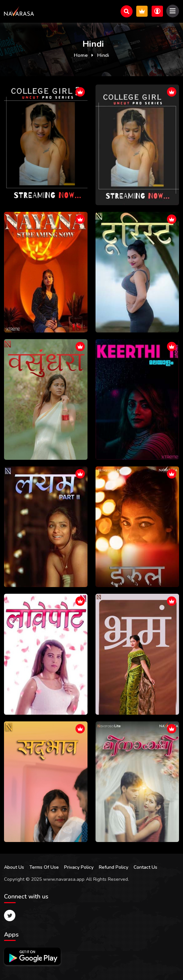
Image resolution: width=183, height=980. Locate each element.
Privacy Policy (79, 867)
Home (81, 55)
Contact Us (145, 867)
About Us (14, 867)
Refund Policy (114, 867)
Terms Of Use (44, 867)
